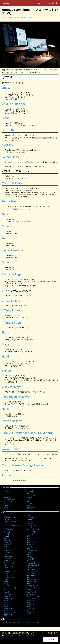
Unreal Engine (11, 300)
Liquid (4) (7, 554)
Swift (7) (30, 577)
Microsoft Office (12, 183)
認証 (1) (6, 610)
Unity (5, 290)
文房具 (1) (7, 606)
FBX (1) (6, 533)
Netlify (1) (7, 560)
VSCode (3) (8, 589)
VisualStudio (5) (33, 587)
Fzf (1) (29, 536)
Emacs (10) (31, 531)
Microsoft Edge (12, 274)
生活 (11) (7, 507)
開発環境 (18, 18)
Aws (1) (6, 523)
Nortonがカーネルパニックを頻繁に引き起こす (22, 162)
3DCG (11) (7, 491)
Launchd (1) (8, 552)
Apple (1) (30, 519)
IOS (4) (6, 548)
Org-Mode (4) (9, 563)
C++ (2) (29, 527)
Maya (5, 344)
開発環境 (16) (31, 507)
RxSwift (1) (30, 573)
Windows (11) (9, 594)
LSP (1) (29, 554)
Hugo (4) (7, 546)
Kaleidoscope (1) (33, 550)
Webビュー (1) (32, 592)
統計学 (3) (30, 608)
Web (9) (6, 592)
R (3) (5, 569)
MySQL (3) (30, 558)
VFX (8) (29, 503)
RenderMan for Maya (16, 396)
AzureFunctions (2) (11, 525)
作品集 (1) (30, 600)
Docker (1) (7, 531)
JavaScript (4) (9, 550)
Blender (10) (31, 525)
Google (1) (7, 540)
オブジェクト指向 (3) (34, 596)
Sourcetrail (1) (32, 575)
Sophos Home (11, 157)
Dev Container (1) (33, 529)
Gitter (6, 226)
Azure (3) (30, 523)
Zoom (5, 238)
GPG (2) (29, 540)
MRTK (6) (30, 497)
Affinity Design (11, 322)
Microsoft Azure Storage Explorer (23, 465)
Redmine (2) (31, 569)
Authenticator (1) (10, 521)
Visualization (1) (10, 587)
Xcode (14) (8, 596)
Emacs (6, 88)
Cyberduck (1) (9, 529)
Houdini (7, 356)
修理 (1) (6, 602)
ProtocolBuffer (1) (10, 567)
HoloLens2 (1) (32, 542)
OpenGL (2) (31, 560)
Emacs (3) (7, 493)
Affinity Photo (11, 310)
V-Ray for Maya (12, 386)
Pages (48, 3)
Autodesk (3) (31, 521)
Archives (40, 3)
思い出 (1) (30, 604)
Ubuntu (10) (8, 501)
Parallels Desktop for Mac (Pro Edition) (27, 432)
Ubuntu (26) (31, 579)
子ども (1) (7, 604)
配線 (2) (29, 612)
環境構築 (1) (8, 608)
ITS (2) (29, 548)
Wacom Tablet (11, 449)
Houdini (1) (8, 544)
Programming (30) (11, 499)
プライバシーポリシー (35, 622)
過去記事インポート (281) (13, 612)
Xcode (6, 118)
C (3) (5, 527)
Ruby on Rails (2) (33, 571)
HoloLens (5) (31, 493)
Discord (7, 262)
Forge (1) (7, 536)
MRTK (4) (7, 558)
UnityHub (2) (31, 581)
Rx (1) (6, 573)
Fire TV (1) (30, 533)
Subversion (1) (9, 577)
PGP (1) (6, 565)
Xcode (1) (7, 505)
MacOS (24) (31, 495)
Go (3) (29, 538)
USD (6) (6, 583)
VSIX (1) (29, 589)
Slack (5, 214)
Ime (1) (29, 546)
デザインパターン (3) (34, 598)
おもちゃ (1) (8, 598)
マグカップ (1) (9, 600)
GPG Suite (8, 130)
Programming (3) (33, 565)
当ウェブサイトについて (13, 622)
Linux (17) (30, 552)
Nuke (5, 408)
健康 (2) (29, 602)
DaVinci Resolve (12, 420)
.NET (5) (7, 515)
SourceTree (9, 201)
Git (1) (6, 538)
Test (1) (29, 499)
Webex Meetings (13, 250)
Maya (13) (7, 497)
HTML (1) (30, 544)
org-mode (9, 99)
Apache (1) (8, 519)
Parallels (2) (31, 563)
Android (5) (31, 491)
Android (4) (31, 517)
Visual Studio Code (14, 104)
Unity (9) (7, 581)
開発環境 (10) (8, 614)
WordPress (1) (32, 594)
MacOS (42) (8, 556)
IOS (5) (6, 495)
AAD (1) (29, 515)
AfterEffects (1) (9, 517)
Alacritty (7, 145)
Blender (7, 370)
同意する (51, 639)
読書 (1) (29, 610)
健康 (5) (29, 505)
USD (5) (6, 503)
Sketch (6, 332)
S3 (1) (6, 575)
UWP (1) (30, 583)
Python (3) (30, 567)
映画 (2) (29, 606)
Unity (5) (30, 501)
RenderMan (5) (9, 571)
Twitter (7, 475)
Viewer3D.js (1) (32, 585)
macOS (23, 18)
